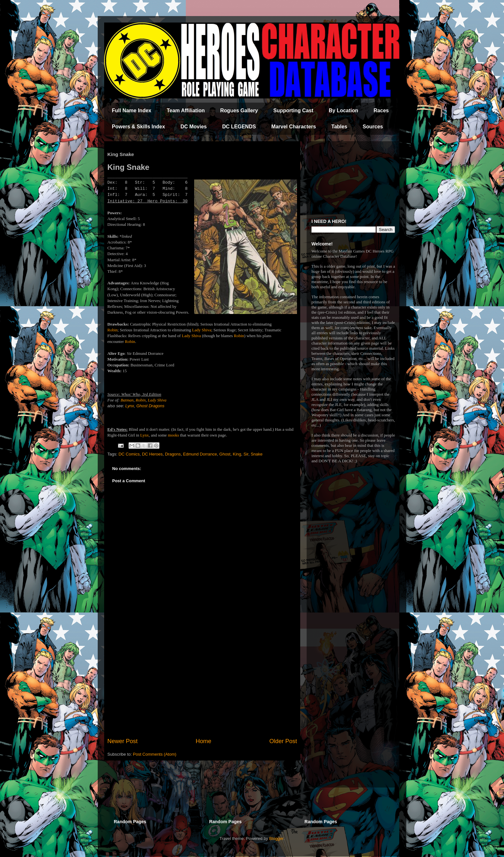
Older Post (283, 741)
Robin (113, 330)
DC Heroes (152, 454)
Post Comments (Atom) (155, 754)
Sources (373, 127)
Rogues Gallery (239, 111)
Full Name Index (132, 111)
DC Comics (129, 454)
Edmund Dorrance (200, 454)
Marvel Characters (294, 127)
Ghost (225, 454)
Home (204, 741)
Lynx (130, 406)
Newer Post (122, 741)
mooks (173, 435)
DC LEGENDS (239, 127)
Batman (127, 400)
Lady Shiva (202, 330)
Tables (339, 127)
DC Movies (194, 127)
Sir (246, 454)
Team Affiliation (186, 111)
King (237, 454)
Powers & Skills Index (138, 127)
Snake (257, 454)
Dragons (173, 454)
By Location (344, 111)
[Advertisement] (202, 684)
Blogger (276, 839)
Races (381, 111)
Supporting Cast (293, 111)
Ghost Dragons (150, 406)
